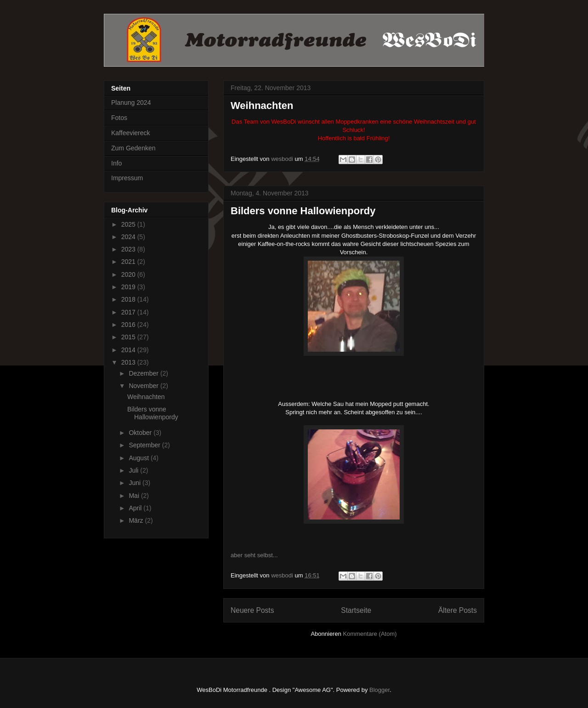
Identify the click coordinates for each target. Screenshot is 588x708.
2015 (129, 337)
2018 (129, 299)
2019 (129, 287)
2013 (129, 362)
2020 (129, 274)
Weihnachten (262, 106)
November (144, 386)
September (145, 445)
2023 (129, 249)
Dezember (144, 373)
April (136, 508)
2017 (129, 312)
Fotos (119, 118)
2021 (129, 262)
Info (116, 163)
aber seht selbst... (254, 555)
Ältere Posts (458, 610)
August (139, 458)
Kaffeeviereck (131, 133)
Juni (136, 483)
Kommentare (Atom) (370, 634)
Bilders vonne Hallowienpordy (303, 211)
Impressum (127, 178)
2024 (129, 237)
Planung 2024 (131, 103)
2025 (129, 224)
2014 (129, 350)
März (137, 520)
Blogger (379, 690)
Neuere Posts (252, 610)
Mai (135, 496)
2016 (129, 325)
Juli (134, 470)
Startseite (356, 610)
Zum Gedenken (133, 148)
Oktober (141, 433)
